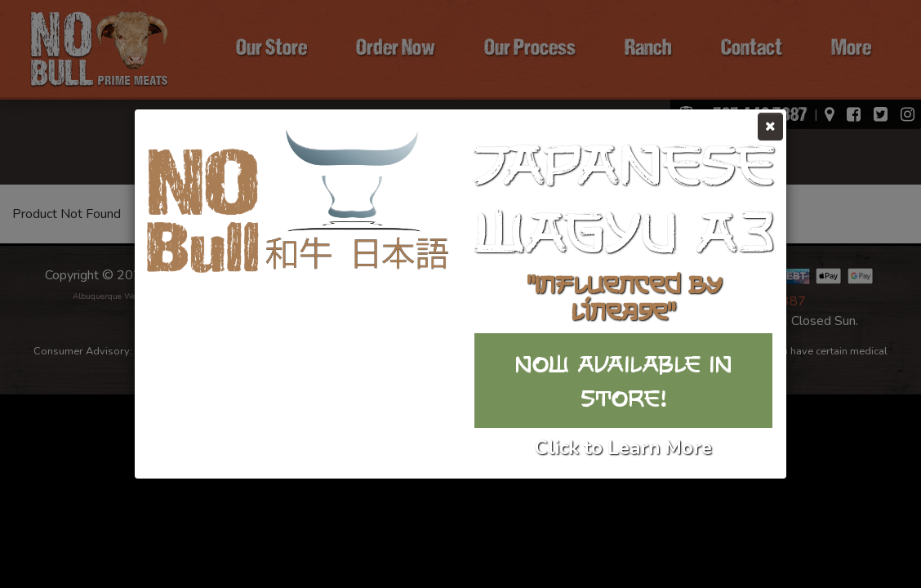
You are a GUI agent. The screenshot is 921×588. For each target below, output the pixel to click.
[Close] (770, 127)
